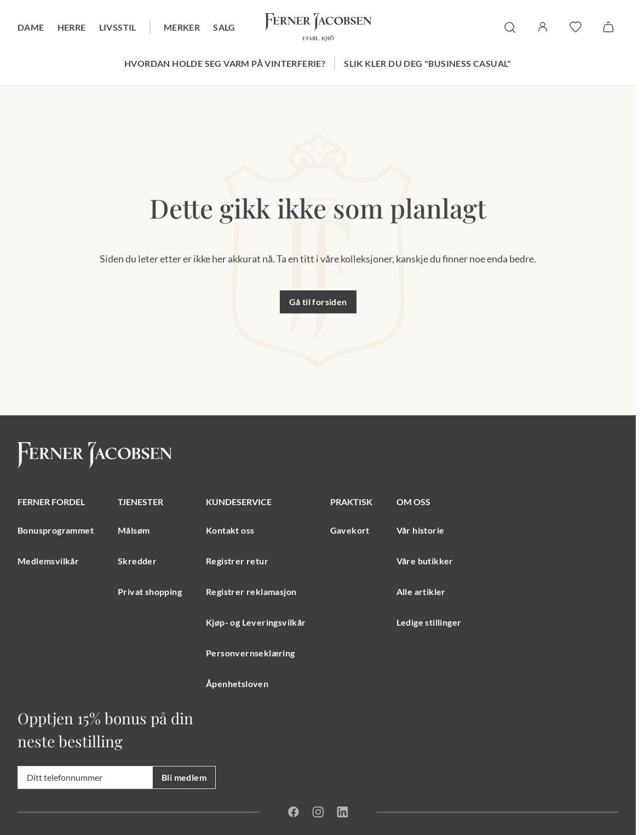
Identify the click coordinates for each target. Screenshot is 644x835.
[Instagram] (318, 812)
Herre (72, 27)
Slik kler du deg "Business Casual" (428, 63)
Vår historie (421, 530)
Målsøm (134, 530)
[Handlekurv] (608, 27)
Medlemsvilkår (48, 561)
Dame (31, 27)
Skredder (137, 561)
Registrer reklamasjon (251, 591)
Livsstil (118, 27)
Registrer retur (237, 561)
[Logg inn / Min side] (543, 27)
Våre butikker (425, 561)
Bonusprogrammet (56, 530)
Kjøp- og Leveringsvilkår (256, 622)
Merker (182, 27)
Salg (224, 27)
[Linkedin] (342, 812)
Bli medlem (184, 777)
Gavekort (350, 530)
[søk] (510, 27)
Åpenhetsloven (237, 684)
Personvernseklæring (251, 653)
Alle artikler (421, 591)
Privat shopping (150, 591)
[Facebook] (294, 812)
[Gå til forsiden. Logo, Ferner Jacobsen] (318, 27)
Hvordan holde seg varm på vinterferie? (225, 63)
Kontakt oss (230, 530)
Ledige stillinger (429, 622)
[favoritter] (576, 27)
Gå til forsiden (318, 302)
